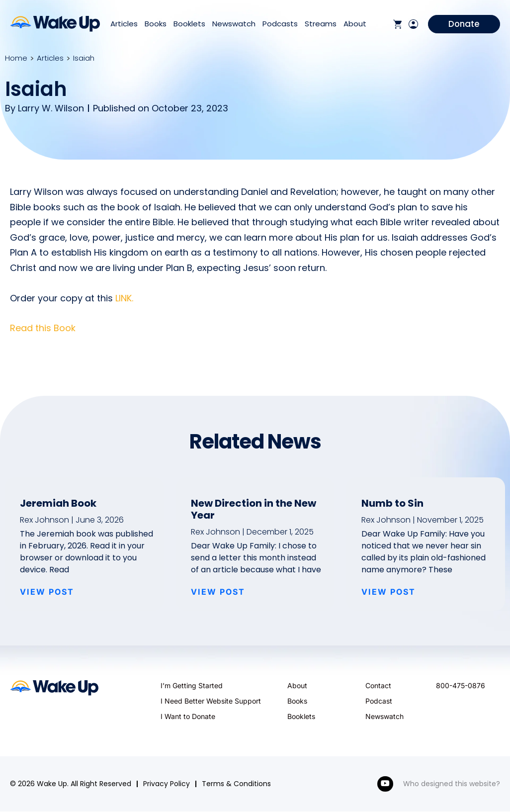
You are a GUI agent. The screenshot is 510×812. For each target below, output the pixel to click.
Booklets (189, 24)
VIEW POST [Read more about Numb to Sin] (388, 592)
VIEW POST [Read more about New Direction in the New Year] (218, 592)
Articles (124, 24)
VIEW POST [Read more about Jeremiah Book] (47, 592)
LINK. (124, 298)
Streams (321, 24)
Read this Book (43, 328)
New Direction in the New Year (254, 509)
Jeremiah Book (58, 503)
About (355, 24)
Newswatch (234, 24)
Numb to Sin (392, 503)
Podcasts (280, 24)
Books (156, 24)
